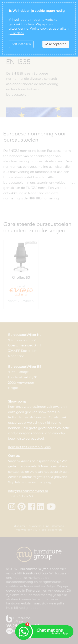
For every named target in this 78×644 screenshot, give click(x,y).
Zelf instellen (21, 44)
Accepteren (56, 44)
